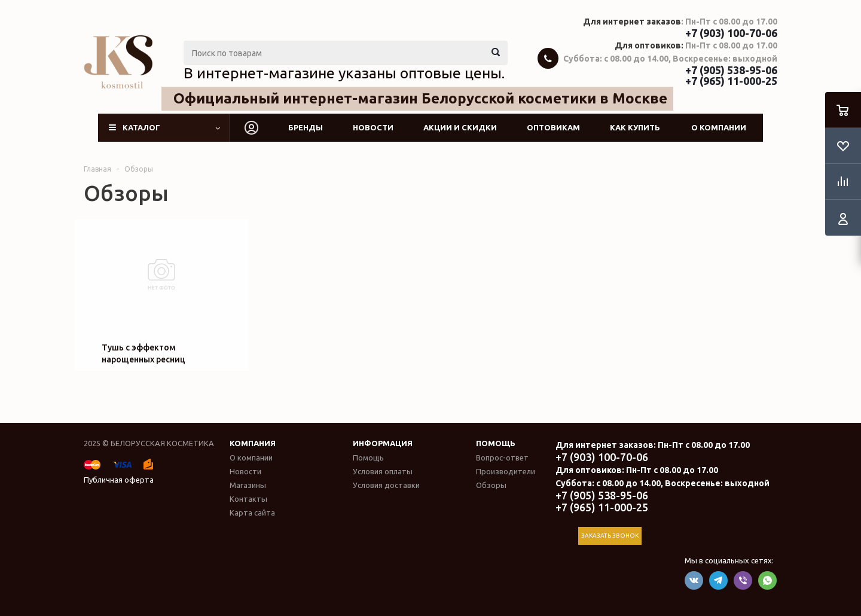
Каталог (141, 127)
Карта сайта (252, 513)
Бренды (306, 127)
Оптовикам (553, 127)
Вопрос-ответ (502, 458)
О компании (719, 127)
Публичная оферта (119, 480)
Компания (253, 443)
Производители (506, 471)
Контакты (248, 499)
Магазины (248, 485)
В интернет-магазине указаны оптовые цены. (344, 73)
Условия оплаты (383, 471)
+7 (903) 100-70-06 (731, 33)
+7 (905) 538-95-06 (731, 70)
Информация (383, 443)
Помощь (496, 443)
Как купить (635, 127)
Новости (373, 127)
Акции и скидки (460, 127)
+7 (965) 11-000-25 (731, 81)
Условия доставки (386, 485)
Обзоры (491, 485)
